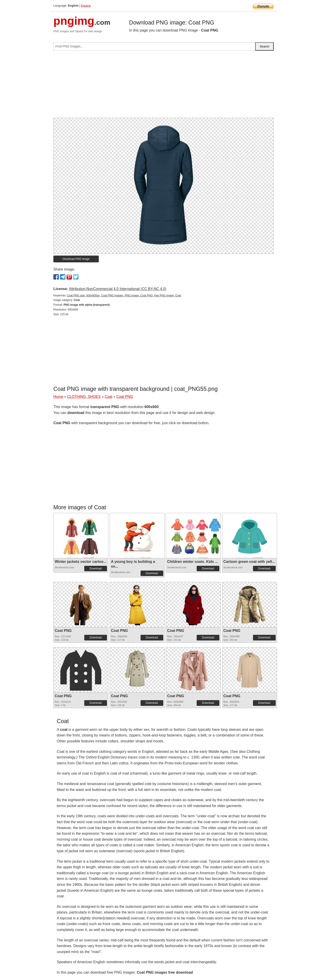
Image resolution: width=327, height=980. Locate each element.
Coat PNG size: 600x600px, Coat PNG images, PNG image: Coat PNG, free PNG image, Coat (124, 295)
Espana (86, 6)
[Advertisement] (163, 86)
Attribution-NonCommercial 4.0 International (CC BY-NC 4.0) (118, 289)
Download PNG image (76, 259)
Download (95, 569)
